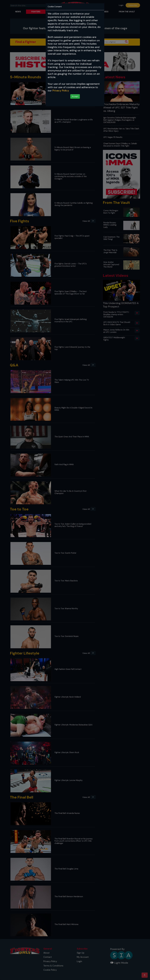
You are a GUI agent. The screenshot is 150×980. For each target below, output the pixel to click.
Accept (75, 96)
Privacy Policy (61, 91)
